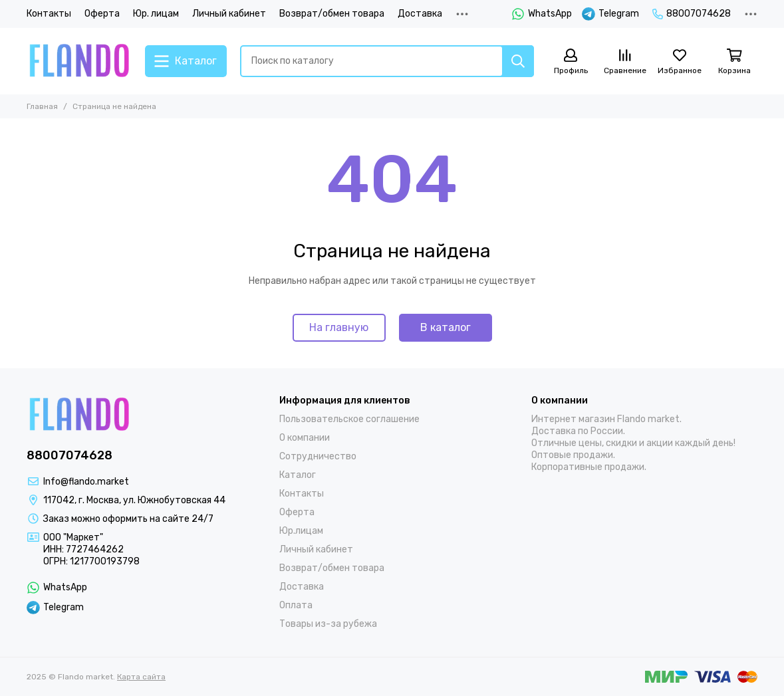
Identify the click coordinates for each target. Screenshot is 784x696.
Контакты (49, 14)
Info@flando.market (86, 482)
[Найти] (518, 61)
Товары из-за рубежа (328, 624)
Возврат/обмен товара (332, 14)
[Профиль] (571, 62)
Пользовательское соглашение (349, 419)
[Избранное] (680, 62)
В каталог (446, 327)
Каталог (298, 475)
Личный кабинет (229, 14)
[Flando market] (79, 61)
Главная (42, 106)
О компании (305, 438)
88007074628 (692, 14)
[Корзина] (734, 62)
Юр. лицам (156, 14)
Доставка (420, 14)
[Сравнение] (625, 62)
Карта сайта (141, 677)
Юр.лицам (301, 531)
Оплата (296, 605)
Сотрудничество (318, 456)
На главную (339, 327)
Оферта (102, 14)
